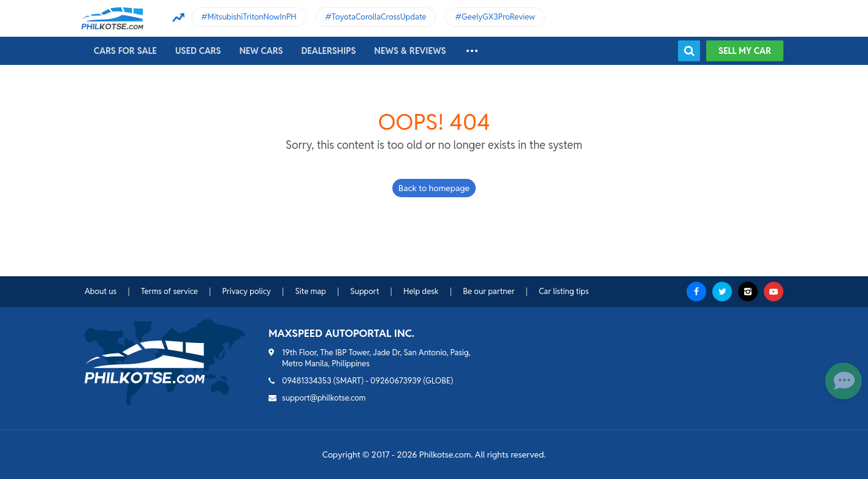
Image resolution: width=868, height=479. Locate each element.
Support (364, 291)
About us (101, 291)
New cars (261, 51)
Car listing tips (564, 291)
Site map (310, 291)
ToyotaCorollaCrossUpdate (379, 17)
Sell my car (745, 51)
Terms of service (169, 291)
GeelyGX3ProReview (498, 17)
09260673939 (396, 381)
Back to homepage (434, 188)
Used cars (198, 51)
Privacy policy (246, 291)
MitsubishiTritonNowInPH (252, 17)
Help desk (421, 291)
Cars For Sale (125, 51)
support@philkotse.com (324, 398)
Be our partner (489, 291)
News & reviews (410, 51)
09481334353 (307, 381)
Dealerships (329, 51)
